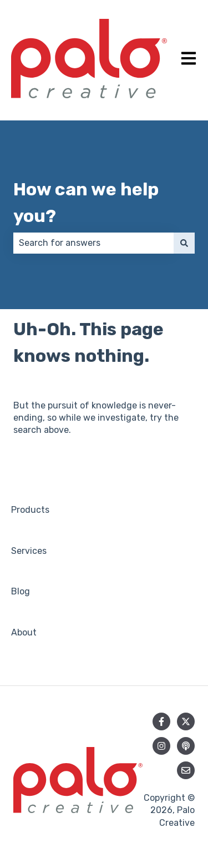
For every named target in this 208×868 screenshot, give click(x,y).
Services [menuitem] (29, 551)
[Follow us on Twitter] (186, 721)
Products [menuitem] (30, 510)
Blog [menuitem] (21, 591)
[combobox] (93, 243)
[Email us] (186, 770)
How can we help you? (86, 203)
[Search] (184, 243)
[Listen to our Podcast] (186, 746)
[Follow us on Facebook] (161, 721)
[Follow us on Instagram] (161, 746)
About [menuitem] (24, 632)
